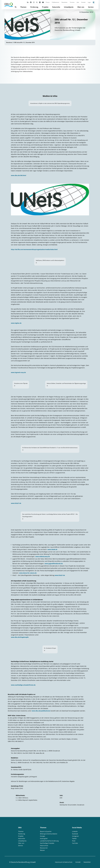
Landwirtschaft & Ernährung (49, 841)
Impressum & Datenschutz (64, 862)
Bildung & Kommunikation (49, 834)
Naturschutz (44, 846)
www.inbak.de (52, 549)
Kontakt (83, 2)
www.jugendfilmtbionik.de (54, 564)
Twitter (74, 838)
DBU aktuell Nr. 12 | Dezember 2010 (24, 42)
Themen (23, 7)
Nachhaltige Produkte (47, 843)
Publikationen (56, 2)
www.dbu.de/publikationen (41, 711)
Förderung (34, 7)
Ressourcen (44, 848)
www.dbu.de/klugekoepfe (20, 637)
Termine (72, 2)
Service (91, 7)
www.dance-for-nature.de (28, 573)
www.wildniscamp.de (43, 556)
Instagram (75, 836)
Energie (43, 836)
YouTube (75, 843)
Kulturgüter (44, 838)
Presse (48, 2)
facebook (75, 834)
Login (89, 2)
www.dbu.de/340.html (19, 175)
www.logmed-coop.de (18, 372)
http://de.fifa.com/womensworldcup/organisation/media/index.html (34, 249)
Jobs (78, 2)
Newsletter (65, 2)
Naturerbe (56, 7)
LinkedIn (75, 831)
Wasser (42, 850)
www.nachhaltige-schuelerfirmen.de (23, 685)
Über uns (81, 7)
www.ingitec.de (16, 323)
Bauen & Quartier (46, 831)
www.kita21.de (16, 503)
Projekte (45, 7)
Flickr (74, 841)
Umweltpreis (69, 7)
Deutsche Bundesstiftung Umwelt (23, 862)
